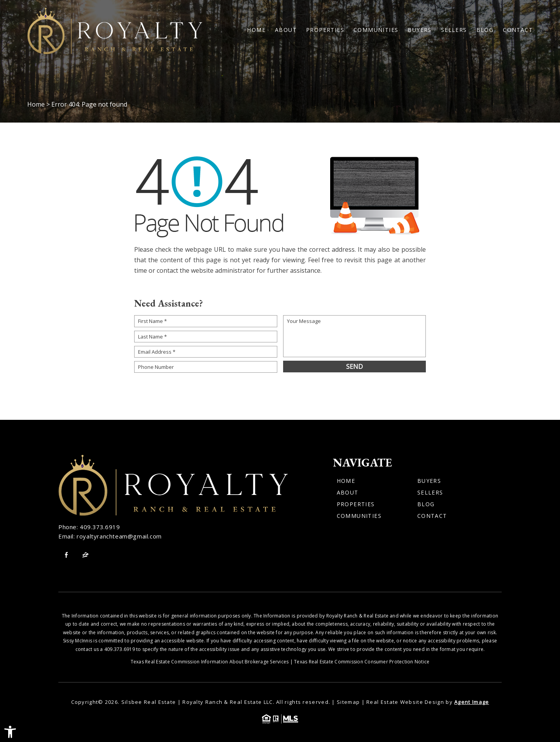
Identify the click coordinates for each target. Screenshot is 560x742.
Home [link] (256, 30)
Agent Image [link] (472, 702)
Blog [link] (485, 30)
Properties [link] (325, 30)
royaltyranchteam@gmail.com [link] (119, 536)
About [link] (286, 30)
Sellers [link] (454, 30)
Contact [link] (518, 30)
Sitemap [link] (348, 702)
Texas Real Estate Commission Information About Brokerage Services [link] (210, 662)
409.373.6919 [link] (100, 527)
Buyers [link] (419, 30)
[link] (10, 732)
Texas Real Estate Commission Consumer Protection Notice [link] (362, 662)
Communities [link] (376, 30)
